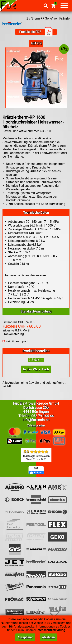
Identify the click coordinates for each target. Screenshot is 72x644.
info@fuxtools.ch (36, 420)
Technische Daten (36, 213)
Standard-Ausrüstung (36, 311)
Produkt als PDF (36, 32)
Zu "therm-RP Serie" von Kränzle (48, 18)
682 (36, 468)
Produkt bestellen (36, 351)
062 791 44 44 (43, 416)
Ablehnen (48, 637)
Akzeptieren (25, 637)
